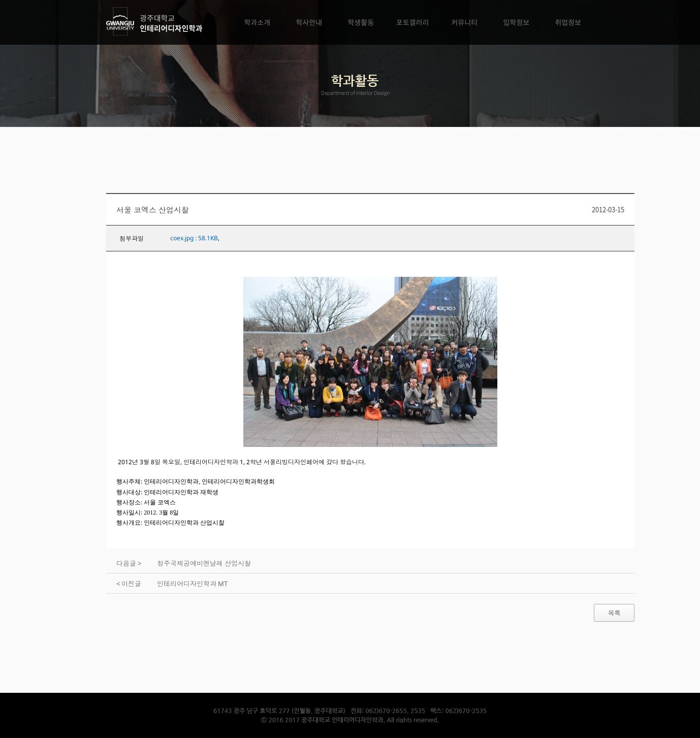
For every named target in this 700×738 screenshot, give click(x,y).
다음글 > (129, 563)
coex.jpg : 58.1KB (194, 238)
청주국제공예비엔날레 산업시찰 (204, 563)
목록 (614, 613)
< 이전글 (129, 584)
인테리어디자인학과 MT (192, 584)
